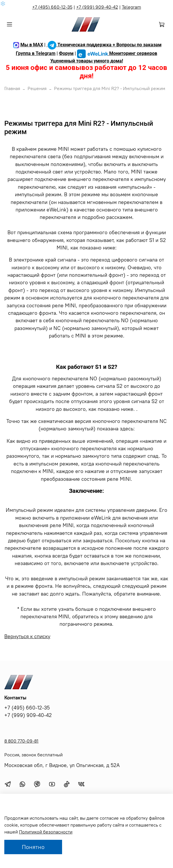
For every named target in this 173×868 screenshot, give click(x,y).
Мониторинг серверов (117, 53)
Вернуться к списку (27, 636)
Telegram (131, 7)
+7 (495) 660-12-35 (52, 7)
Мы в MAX (27, 45)
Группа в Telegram (36, 53)
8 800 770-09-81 (21, 741)
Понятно (33, 847)
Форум (66, 53)
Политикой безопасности (46, 832)
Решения (37, 88)
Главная (12, 88)
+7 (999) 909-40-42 (97, 7)
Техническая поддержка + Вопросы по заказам (104, 45)
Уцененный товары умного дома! (87, 61)
